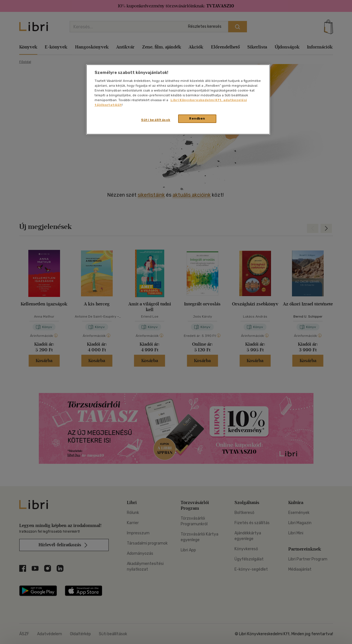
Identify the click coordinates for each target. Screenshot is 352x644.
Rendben (197, 118)
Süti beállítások (156, 120)
